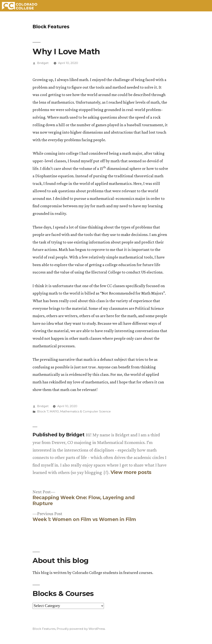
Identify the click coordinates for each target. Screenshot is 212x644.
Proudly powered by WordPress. (81, 629)
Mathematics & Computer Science (85, 411)
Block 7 (43, 411)
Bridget (43, 63)
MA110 (54, 411)
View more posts (131, 472)
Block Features (51, 27)
